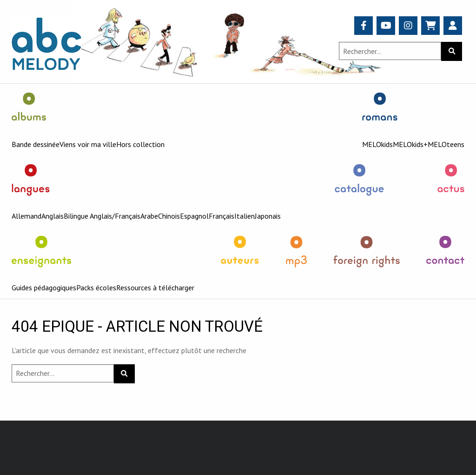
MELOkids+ (410, 144)
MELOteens (446, 144)
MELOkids (377, 144)
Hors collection (140, 144)
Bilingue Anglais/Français (102, 216)
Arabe (149, 216)
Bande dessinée (36, 144)
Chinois (169, 216)
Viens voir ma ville (88, 144)
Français (221, 216)
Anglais (53, 216)
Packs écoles (96, 288)
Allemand (26, 216)
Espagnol (194, 216)
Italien (245, 216)
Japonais (268, 216)
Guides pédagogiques (44, 288)
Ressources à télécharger (155, 288)
